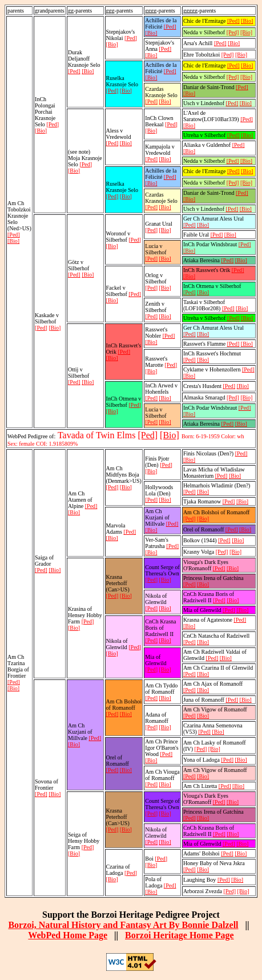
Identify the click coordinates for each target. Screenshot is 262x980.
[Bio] (13, 241)
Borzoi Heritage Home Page (180, 935)
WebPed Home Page (68, 935)
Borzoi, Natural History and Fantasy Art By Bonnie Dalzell (123, 925)
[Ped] (14, 235)
